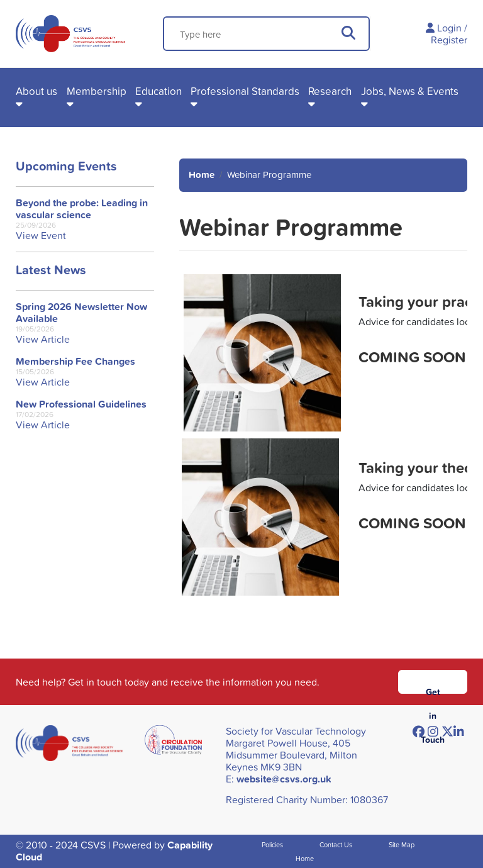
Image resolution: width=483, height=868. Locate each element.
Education (158, 91)
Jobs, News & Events (410, 91)
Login (449, 28)
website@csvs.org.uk (284, 779)
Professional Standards (245, 91)
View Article (43, 339)
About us (36, 91)
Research (330, 91)
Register (449, 40)
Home (202, 175)
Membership (97, 91)
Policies (272, 844)
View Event (41, 236)
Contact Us (336, 844)
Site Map (402, 844)
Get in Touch (433, 690)
